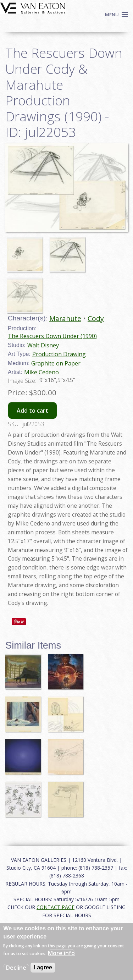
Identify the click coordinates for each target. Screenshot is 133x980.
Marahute (65, 318)
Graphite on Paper (56, 363)
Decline (16, 968)
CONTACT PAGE (56, 907)
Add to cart (32, 411)
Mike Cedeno (41, 372)
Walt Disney (43, 345)
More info (61, 953)
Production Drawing (59, 354)
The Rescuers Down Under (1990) (52, 336)
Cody (96, 318)
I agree (43, 967)
